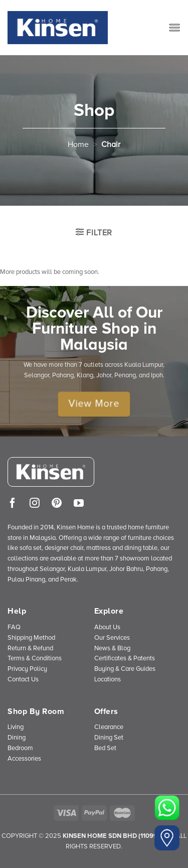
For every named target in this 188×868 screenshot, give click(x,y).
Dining (17, 738)
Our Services (112, 638)
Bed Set (105, 748)
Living (16, 727)
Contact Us (23, 679)
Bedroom (20, 748)
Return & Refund (30, 648)
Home (78, 144)
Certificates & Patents (125, 658)
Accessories (24, 759)
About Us (107, 627)
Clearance (109, 727)
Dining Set (109, 738)
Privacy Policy (27, 669)
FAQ (14, 627)
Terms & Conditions (35, 658)
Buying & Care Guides (125, 669)
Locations (108, 679)
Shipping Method (31, 638)
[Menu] (174, 27)
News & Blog (112, 648)
